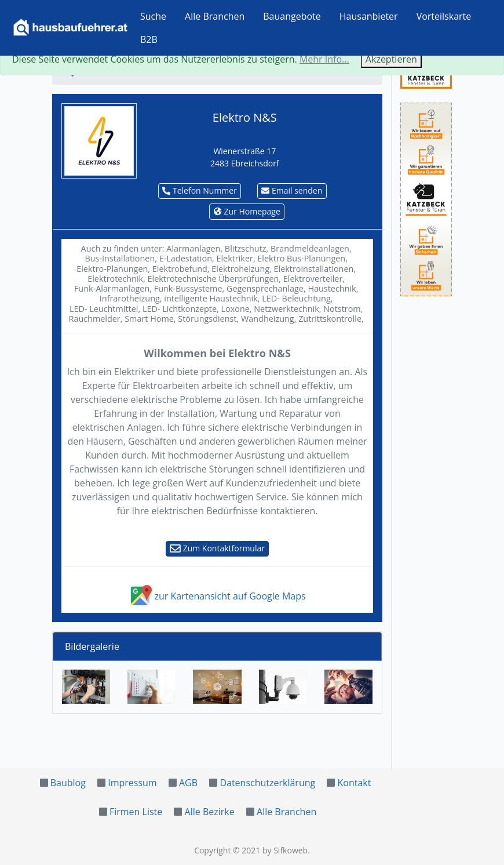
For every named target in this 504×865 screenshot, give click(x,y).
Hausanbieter (369, 16)
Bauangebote (292, 16)
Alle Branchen (215, 16)
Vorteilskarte (444, 16)
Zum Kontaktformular (217, 548)
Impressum (132, 783)
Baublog (68, 783)
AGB (188, 783)
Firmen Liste (136, 812)
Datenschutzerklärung (267, 783)
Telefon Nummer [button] (200, 190)
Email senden (292, 190)
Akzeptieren (391, 59)
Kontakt (355, 783)
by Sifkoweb (285, 850)
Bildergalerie (92, 646)
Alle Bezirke (210, 812)
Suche (153, 16)
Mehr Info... (324, 59)
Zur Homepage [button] (247, 211)
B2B (149, 39)
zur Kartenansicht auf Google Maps (217, 596)
